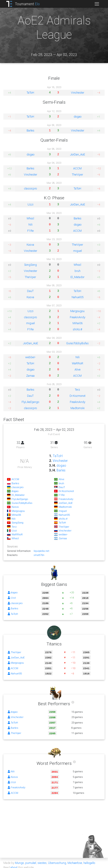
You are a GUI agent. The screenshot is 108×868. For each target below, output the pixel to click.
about (14, 863)
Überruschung (57, 858)
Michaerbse (75, 858)
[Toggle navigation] (97, 4)
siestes (42, 858)
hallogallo (89, 858)
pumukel (31, 858)
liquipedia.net (41, 551)
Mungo (19, 858)
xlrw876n (39, 555)
